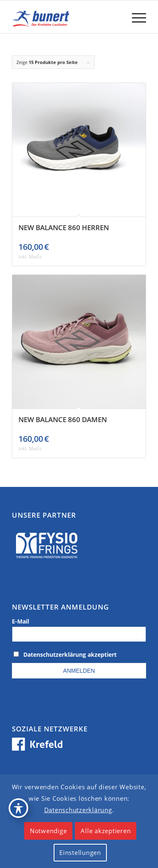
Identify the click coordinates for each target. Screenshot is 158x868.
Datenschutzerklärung (78, 810)
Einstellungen (80, 852)
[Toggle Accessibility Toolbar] (18, 808)
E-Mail (20, 621)
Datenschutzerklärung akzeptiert (70, 654)
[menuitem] (135, 17)
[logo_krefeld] (65, 17)
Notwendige (49, 831)
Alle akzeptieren (106, 831)
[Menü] (135, 17)
